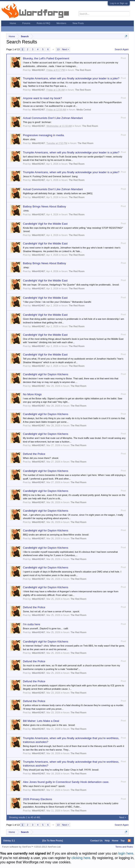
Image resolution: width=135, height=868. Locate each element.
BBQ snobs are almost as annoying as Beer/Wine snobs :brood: (56, 535)
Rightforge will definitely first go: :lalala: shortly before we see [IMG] (58, 193)
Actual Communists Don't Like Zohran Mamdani (53, 118)
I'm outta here (32, 624)
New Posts (78, 23)
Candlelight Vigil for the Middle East (45, 224)
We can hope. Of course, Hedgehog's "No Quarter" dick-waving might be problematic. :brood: (71, 285)
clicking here (81, 858)
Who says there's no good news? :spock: (44, 786)
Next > (65, 49)
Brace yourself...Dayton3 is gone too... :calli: (46, 628)
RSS (129, 841)
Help (107, 841)
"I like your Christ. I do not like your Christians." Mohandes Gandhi (57, 302)
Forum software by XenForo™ (32, 847)
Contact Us (96, 841)
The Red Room (83, 70)
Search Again (122, 49)
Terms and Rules (124, 847)
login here (126, 853)
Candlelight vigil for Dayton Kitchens (46, 374)
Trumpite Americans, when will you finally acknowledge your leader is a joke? (71, 78)
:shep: (26, 267)
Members (61, 23)
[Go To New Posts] (53, 841)
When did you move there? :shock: (41, 458)
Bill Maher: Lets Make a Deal (41, 721)
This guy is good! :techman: (37, 122)
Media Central (84, 110)
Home (13, 23)
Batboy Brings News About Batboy (44, 206)
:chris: (26, 211)
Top (123, 841)
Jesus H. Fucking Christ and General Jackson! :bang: (51, 176)
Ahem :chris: (29, 139)
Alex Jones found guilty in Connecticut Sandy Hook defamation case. (66, 782)
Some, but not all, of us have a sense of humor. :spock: (51, 611)
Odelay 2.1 (9, 841)
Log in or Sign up (119, 3)
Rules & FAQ (44, 23)
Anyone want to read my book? (42, 98)
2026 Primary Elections (37, 799)
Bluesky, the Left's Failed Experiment (46, 58)
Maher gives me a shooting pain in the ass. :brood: (49, 725)
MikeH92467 (39, 70)
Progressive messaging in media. (44, 135)
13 (58, 49)
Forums (26, 23)
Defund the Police (34, 454)
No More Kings (32, 394)
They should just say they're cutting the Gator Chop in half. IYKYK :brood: (61, 770)
